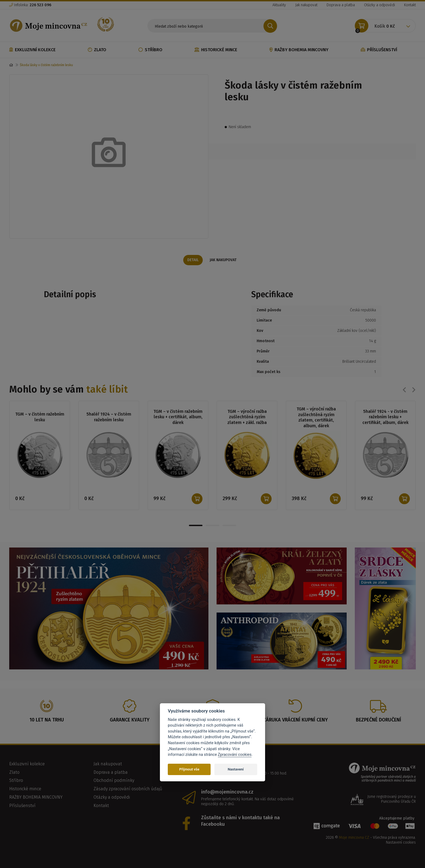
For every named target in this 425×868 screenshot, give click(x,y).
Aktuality (279, 5)
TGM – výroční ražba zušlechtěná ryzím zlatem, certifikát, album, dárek (316, 418)
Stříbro (150, 50)
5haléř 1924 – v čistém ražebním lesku (109, 417)
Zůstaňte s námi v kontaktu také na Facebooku (240, 822)
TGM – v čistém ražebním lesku (40, 417)
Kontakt (410, 5)
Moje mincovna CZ (354, 839)
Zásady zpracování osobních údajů (128, 790)
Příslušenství (379, 50)
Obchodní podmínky (114, 782)
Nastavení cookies (401, 844)
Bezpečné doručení (379, 721)
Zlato (97, 50)
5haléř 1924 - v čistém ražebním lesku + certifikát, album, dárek (385, 417)
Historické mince (216, 50)
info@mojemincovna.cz (227, 793)
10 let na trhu (47, 721)
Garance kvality (130, 721)
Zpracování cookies (235, 755)
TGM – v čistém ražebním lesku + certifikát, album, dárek (178, 417)
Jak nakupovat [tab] (223, 260)
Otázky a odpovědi (379, 5)
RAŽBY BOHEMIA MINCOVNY (299, 50)
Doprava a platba (341, 5)
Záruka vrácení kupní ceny (295, 721)
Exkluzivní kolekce (32, 50)
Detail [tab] (193, 260)
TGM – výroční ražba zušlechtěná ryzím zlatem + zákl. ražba (247, 417)
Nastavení (236, 769)
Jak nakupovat (306, 5)
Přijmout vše (189, 769)
